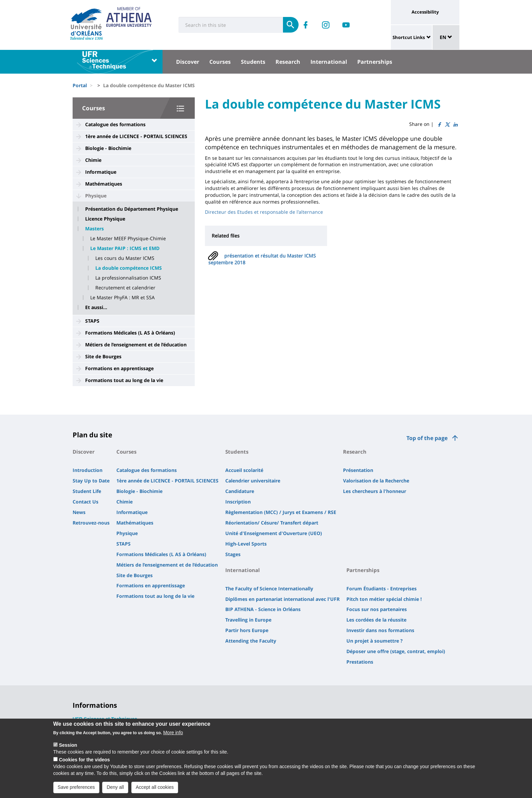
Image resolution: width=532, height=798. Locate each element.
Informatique (101, 172)
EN (446, 37)
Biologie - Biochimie (108, 148)
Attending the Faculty (251, 641)
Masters (94, 229)
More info (173, 736)
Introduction (88, 470)
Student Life (87, 491)
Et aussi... (96, 307)
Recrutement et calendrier (125, 288)
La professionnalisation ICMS (128, 278)
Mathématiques (104, 184)
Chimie (93, 160)
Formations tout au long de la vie (124, 380)
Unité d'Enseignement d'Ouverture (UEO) (274, 533)
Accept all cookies (155, 790)
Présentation (358, 470)
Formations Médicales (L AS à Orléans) (130, 333)
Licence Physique (105, 219)
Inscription (238, 502)
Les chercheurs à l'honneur (375, 491)
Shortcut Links (409, 37)
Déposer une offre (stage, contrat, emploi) (396, 651)
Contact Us (85, 502)
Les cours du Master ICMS (125, 258)
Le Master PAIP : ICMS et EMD (125, 248)
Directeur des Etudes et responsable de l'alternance (264, 212)
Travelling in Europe (248, 620)
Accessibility (425, 12)
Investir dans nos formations (380, 630)
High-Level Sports (246, 544)
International (329, 62)
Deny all (115, 790)
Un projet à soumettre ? (375, 641)
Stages (233, 554)
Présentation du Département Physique (132, 209)
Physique (96, 196)
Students (253, 62)
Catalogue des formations (115, 124)
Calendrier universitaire (253, 481)
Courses (220, 62)
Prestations (360, 662)
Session (68, 748)
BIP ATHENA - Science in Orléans (263, 609)
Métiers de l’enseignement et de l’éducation (136, 345)
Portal (80, 85)
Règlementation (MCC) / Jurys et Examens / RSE (281, 512)
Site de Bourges (103, 356)
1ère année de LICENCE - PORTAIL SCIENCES (136, 136)
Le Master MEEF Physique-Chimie (128, 239)
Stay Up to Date (91, 481)
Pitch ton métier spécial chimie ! (384, 599)
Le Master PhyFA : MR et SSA (122, 298)
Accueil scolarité (244, 470)
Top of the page (427, 438)
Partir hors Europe (247, 630)
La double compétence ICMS (129, 268)
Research (288, 62)
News (79, 512)
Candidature (240, 491)
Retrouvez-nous (91, 523)
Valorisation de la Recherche (376, 481)
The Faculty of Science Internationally (269, 588)
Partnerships (375, 62)
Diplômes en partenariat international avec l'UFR (282, 599)
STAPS (92, 321)
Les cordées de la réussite (376, 620)
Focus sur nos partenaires (377, 609)
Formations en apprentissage (119, 368)
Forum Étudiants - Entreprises (382, 588)
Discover (188, 62)
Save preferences (76, 790)
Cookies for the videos (84, 763)
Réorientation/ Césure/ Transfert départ (272, 523)
